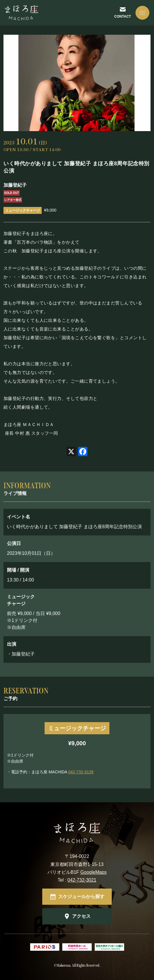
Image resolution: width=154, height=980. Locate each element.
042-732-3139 (81, 772)
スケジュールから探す (81, 897)
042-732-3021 (82, 880)
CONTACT (123, 16)
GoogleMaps (94, 872)
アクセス (81, 916)
